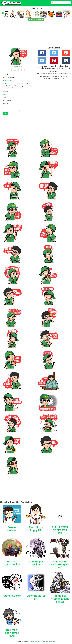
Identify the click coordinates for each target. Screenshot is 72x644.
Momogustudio (7, 81)
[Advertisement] (36, 35)
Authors (43, 642)
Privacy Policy (52, 642)
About (29, 642)
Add (5, 113)
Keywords (39, 642)
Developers (33, 642)
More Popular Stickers (36, 19)
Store (47, 642)
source (4, 95)
